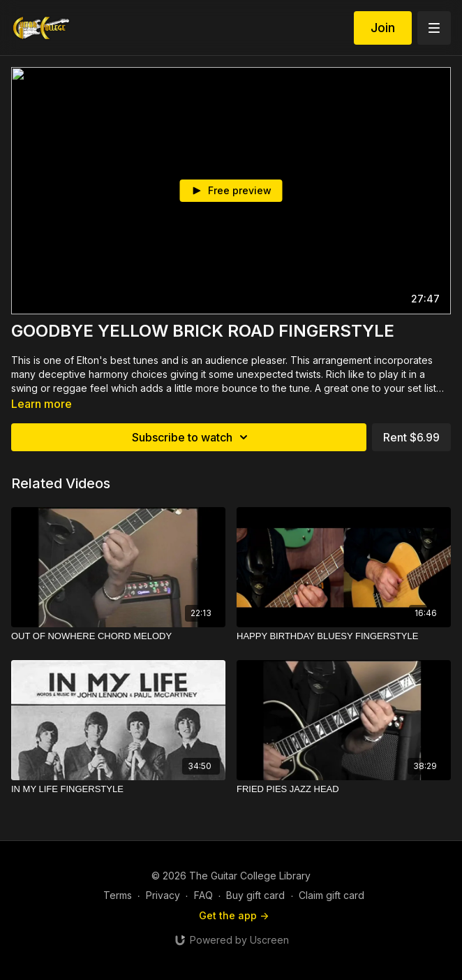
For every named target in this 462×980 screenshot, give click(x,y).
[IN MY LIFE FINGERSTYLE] (118, 789)
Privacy (163, 895)
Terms (118, 895)
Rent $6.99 (411, 437)
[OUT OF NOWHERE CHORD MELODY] (118, 636)
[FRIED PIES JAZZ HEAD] (344, 789)
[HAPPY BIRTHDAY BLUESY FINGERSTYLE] (344, 636)
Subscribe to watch (192, 437)
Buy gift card (255, 895)
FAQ (203, 895)
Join (383, 28)
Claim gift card (331, 895)
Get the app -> (234, 915)
